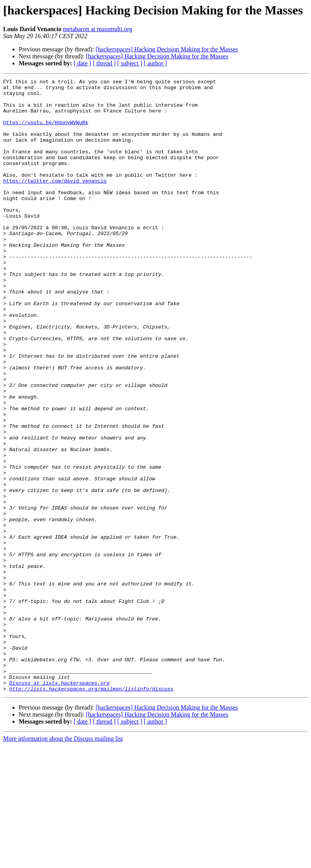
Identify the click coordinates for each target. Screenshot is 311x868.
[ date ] (82, 63)
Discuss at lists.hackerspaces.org (59, 804)
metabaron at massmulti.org (97, 29)
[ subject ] (130, 63)
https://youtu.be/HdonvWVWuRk (46, 132)
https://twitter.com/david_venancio (55, 202)
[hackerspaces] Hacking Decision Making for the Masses (167, 49)
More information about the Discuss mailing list (63, 861)
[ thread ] (104, 63)
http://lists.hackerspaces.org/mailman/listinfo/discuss (91, 811)
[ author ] (155, 63)
